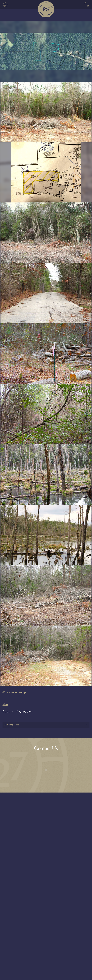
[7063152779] (87, 5)
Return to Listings (14, 693)
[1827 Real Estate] (46, 9)
